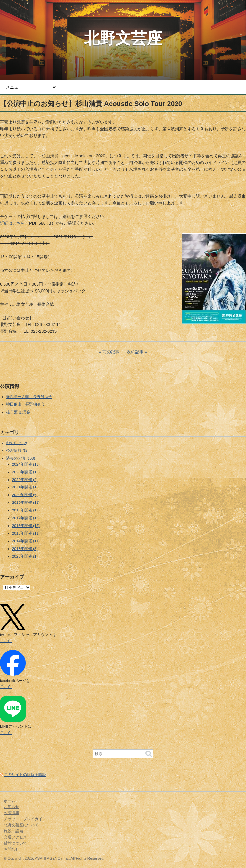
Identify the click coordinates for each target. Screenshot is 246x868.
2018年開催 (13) (26, 510)
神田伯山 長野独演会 (25, 404)
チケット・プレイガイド (25, 819)
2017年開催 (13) (26, 518)
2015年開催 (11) (26, 533)
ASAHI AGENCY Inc (52, 858)
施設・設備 (13, 831)
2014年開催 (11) (26, 541)
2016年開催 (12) (26, 525)
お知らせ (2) (17, 443)
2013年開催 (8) (25, 549)
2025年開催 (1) (25, 556)
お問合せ (12, 849)
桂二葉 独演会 (18, 412)
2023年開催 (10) (26, 472)
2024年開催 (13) (26, 464)
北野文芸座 (123, 38)
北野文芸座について (21, 825)
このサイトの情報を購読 (25, 774)
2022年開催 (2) (25, 480)
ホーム (10, 801)
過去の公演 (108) (21, 458)
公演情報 (12, 813)
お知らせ (12, 807)
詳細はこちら (12, 223)
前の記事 (111, 352)
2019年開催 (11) (26, 502)
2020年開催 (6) (25, 495)
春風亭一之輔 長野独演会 (29, 396)
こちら (6, 641)
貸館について (15, 843)
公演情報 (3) (17, 450)
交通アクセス (15, 837)
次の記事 (135, 352)
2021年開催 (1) (25, 487)
